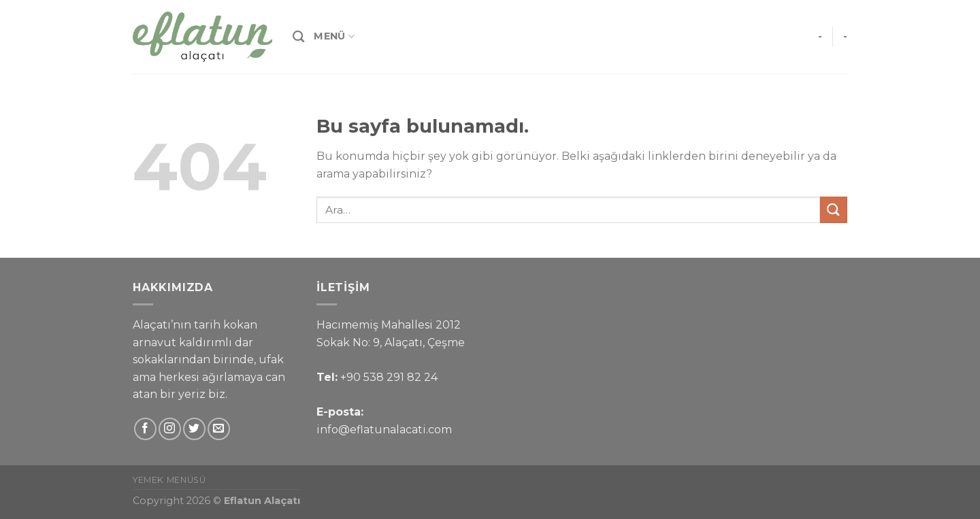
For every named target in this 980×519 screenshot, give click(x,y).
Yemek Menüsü (169, 480)
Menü (334, 36)
